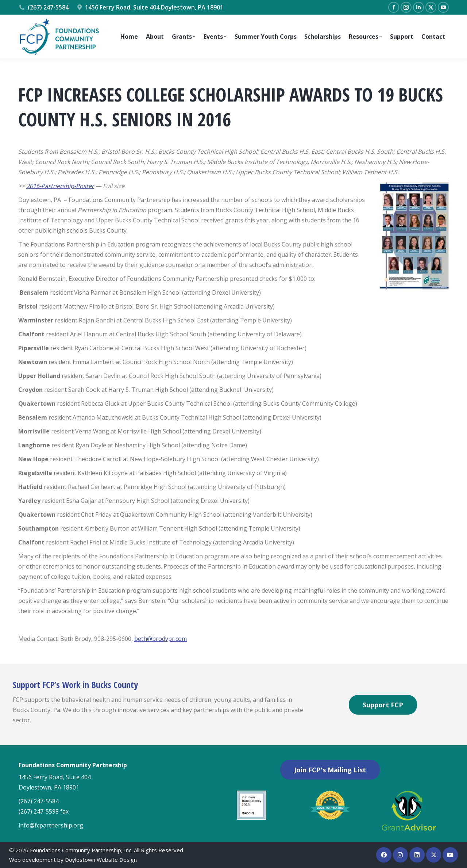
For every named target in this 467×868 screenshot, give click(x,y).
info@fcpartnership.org (51, 825)
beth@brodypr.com (161, 639)
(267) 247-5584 (43, 7)
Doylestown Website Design (101, 860)
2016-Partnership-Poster (60, 186)
